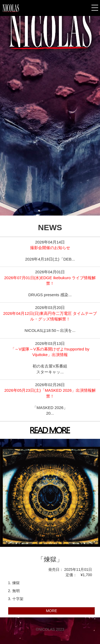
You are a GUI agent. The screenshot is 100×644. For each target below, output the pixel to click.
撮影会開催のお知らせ (50, 248)
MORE (51, 611)
